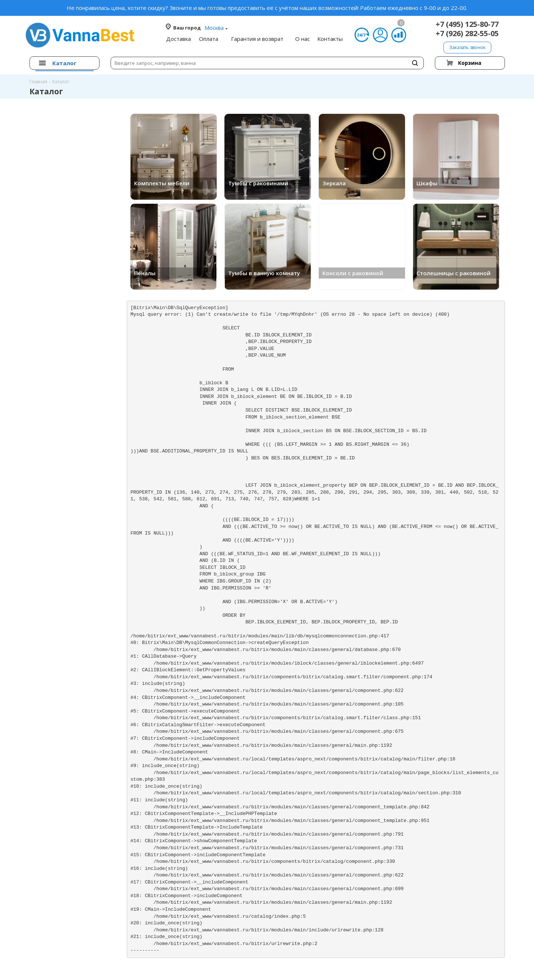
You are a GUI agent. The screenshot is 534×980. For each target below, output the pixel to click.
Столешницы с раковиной (453, 273)
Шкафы (427, 183)
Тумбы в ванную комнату (264, 273)
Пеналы (145, 273)
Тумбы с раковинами (258, 183)
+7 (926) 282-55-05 (467, 33)
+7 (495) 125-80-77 (467, 24)
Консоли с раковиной (353, 273)
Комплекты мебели (162, 183)
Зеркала (334, 183)
